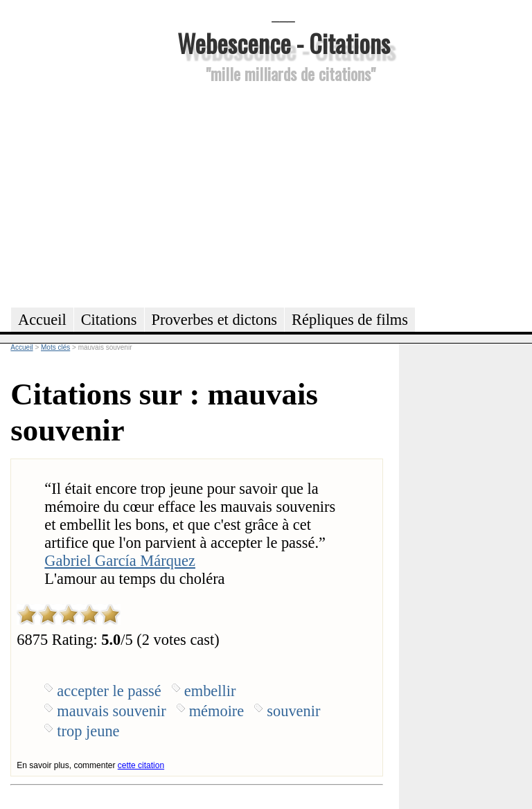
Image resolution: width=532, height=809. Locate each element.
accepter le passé (109, 691)
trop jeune (88, 731)
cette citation (141, 765)
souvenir (293, 711)
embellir (210, 691)
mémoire (217, 711)
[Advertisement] (283, 193)
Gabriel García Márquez (120, 561)
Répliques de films (350, 320)
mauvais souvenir (111, 711)
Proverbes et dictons (215, 320)
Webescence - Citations (284, 43)
